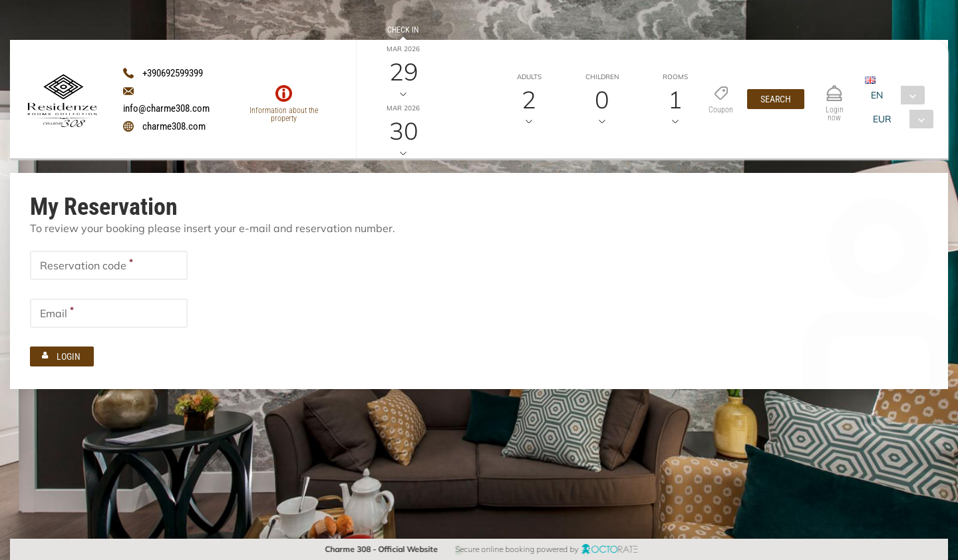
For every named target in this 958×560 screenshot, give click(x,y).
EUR (882, 119)
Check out (403, 89)
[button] (776, 99)
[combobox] (894, 95)
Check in (403, 30)
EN (877, 95)
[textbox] (109, 265)
